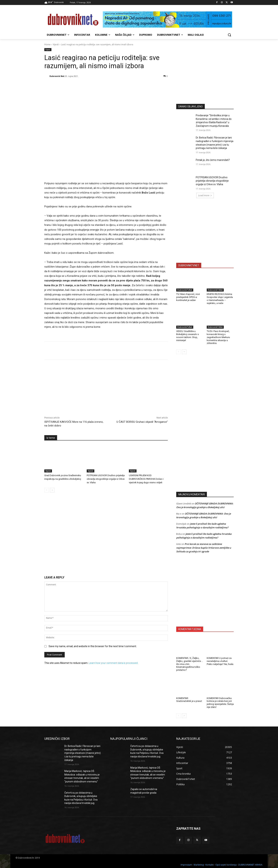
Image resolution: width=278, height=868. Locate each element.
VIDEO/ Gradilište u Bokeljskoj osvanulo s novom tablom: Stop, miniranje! (187, 336)
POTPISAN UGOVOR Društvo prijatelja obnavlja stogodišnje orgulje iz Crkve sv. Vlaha (106, 479)
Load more (205, 195)
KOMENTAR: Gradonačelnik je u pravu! (189, 700)
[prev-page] (47, 490)
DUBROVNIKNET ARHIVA (250, 865)
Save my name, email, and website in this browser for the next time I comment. (93, 646)
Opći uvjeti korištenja (226, 865)
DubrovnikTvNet (185, 290)
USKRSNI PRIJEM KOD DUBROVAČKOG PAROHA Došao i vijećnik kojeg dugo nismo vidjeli (146, 479)
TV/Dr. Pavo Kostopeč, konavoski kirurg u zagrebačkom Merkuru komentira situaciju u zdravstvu (218, 337)
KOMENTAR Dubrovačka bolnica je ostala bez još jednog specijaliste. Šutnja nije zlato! (220, 703)
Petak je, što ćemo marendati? (213, 160)
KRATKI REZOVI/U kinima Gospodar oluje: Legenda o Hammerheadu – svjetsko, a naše (220, 299)
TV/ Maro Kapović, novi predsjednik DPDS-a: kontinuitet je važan (188, 297)
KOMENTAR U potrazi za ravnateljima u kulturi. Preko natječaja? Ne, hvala (220, 661)
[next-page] (52, 490)
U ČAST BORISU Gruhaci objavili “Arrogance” (142, 422)
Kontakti (210, 865)
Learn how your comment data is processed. (113, 663)
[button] (229, 35)
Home (47, 44)
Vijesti (56, 44)
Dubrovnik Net (57, 76)
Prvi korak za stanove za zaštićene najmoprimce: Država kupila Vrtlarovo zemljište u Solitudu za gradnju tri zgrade (204, 548)
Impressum (186, 865)
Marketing (199, 865)
